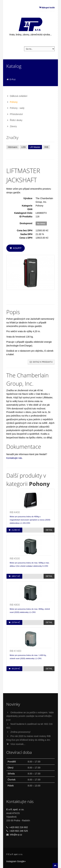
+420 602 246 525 (19, 831)
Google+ (21, 861)
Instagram (11, 861)
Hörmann (13, 147)
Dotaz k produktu (41, 362)
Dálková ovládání (18, 96)
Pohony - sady (17, 108)
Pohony (14, 102)
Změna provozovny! (20, 732)
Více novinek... (16, 744)
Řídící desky (16, 120)
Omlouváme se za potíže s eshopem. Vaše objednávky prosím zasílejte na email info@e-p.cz (30, 716)
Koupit (16, 248)
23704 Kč (14, 622)
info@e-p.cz (16, 835)
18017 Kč (14, 576)
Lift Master (35, 147)
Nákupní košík (47, 8)
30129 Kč (14, 669)
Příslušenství (16, 114)
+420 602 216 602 (19, 827)
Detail (49, 530)
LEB (23, 147)
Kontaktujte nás (14, 458)
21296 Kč (14, 530)
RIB (46, 147)
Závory (13, 126)
